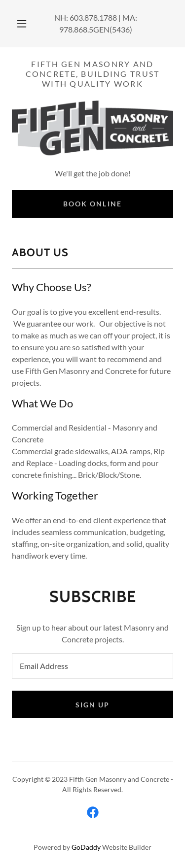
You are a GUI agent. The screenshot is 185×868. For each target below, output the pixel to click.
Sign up (92, 705)
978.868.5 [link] (76, 29)
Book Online (92, 204)
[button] (22, 24)
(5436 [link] (120, 29)
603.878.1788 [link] (93, 17)
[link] (93, 812)
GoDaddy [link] (86, 847)
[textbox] (92, 666)
